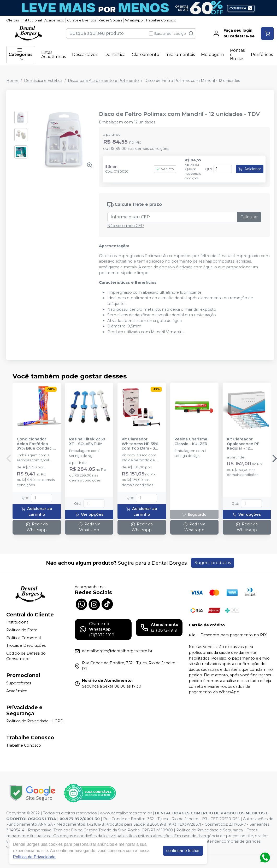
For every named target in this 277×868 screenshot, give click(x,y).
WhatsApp (134, 20)
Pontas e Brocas (237, 55)
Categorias (21, 55)
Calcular (249, 217)
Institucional (32, 20)
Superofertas (19, 683)
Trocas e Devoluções (26, 645)
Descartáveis (85, 55)
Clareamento (146, 55)
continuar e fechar (183, 851)
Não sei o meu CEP (126, 226)
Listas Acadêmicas (54, 55)
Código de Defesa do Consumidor (26, 656)
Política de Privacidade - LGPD (35, 721)
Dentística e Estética (43, 81)
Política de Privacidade (34, 857)
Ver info (165, 169)
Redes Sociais (110, 20)
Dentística (115, 55)
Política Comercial (23, 638)
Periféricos (262, 55)
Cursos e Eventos (81, 20)
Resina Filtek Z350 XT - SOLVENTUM (87, 441)
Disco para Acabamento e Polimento (103, 81)
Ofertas (13, 20)
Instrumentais (180, 55)
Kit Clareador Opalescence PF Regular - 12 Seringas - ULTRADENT (243, 444)
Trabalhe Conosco (161, 20)
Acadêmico (54, 20)
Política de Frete (22, 630)
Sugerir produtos (213, 563)
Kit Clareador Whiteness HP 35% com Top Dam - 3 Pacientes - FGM (140, 444)
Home (12, 81)
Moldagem (212, 55)
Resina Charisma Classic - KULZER (191, 441)
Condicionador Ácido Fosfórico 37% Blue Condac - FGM (36, 444)
